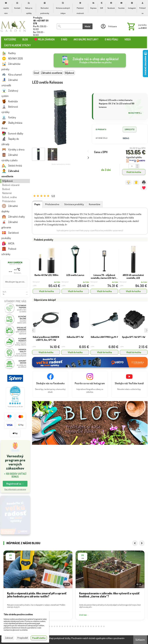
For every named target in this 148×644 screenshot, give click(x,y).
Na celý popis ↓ (135, 113)
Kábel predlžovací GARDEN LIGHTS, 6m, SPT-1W (46, 338)
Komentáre (95, 204)
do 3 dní (57, 282)
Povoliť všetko (39, 638)
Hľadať (88, 26)
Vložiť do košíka (134, 172)
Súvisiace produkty (74, 204)
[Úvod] (13, 26)
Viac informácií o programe (15, 489)
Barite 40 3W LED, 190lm (46, 275)
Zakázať (9, 638)
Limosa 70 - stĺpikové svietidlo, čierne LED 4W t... (104, 276)
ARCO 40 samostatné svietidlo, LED (133, 276)
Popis (37, 204)
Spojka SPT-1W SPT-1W (134, 337)
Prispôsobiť (23, 638)
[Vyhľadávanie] (70, 26)
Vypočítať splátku (134, 157)
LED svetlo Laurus (75, 275)
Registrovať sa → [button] (15, 484)
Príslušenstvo (52, 204)
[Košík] (136, 26)
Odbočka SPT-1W (75, 337)
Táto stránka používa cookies (18, 614)
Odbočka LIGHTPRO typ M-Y (104, 337)
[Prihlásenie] (109, 26)
